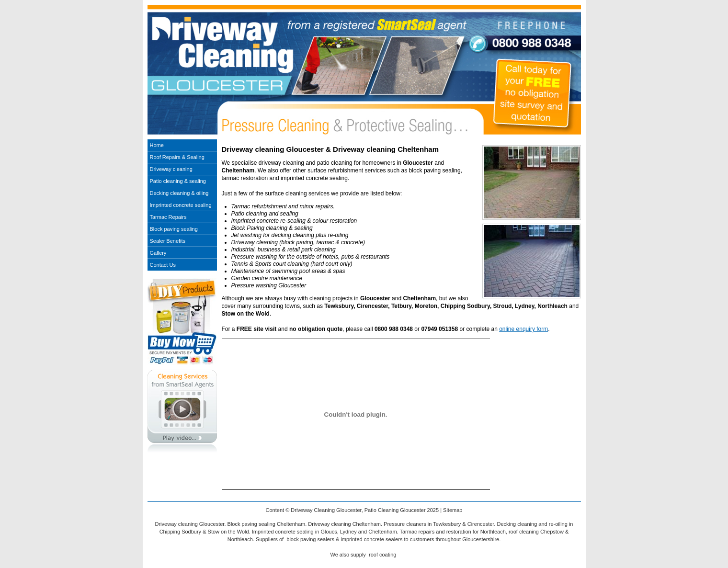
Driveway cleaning (171, 169)
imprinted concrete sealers (371, 539)
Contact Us (163, 265)
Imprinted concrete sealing (181, 205)
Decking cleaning (517, 524)
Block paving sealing (174, 229)
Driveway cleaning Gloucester (190, 524)
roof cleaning (524, 532)
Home (157, 145)
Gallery (158, 253)
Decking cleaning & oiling (179, 193)
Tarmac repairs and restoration (436, 532)
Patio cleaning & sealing (178, 181)
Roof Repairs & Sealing (177, 157)
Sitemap (453, 510)
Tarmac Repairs (168, 217)
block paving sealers (310, 539)
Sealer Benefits (168, 241)
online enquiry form (523, 329)
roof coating (382, 555)
